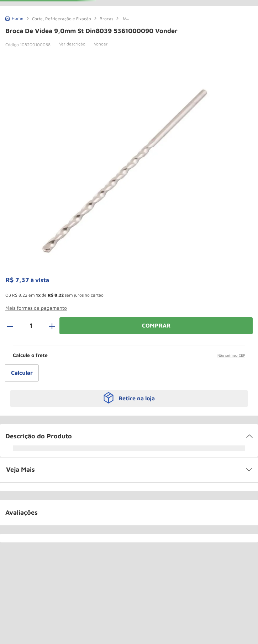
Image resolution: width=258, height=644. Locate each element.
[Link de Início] (14, 18)
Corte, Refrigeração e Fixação (62, 19)
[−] (14, 326)
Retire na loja (137, 398)
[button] (36, 311)
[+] (48, 326)
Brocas (106, 19)
